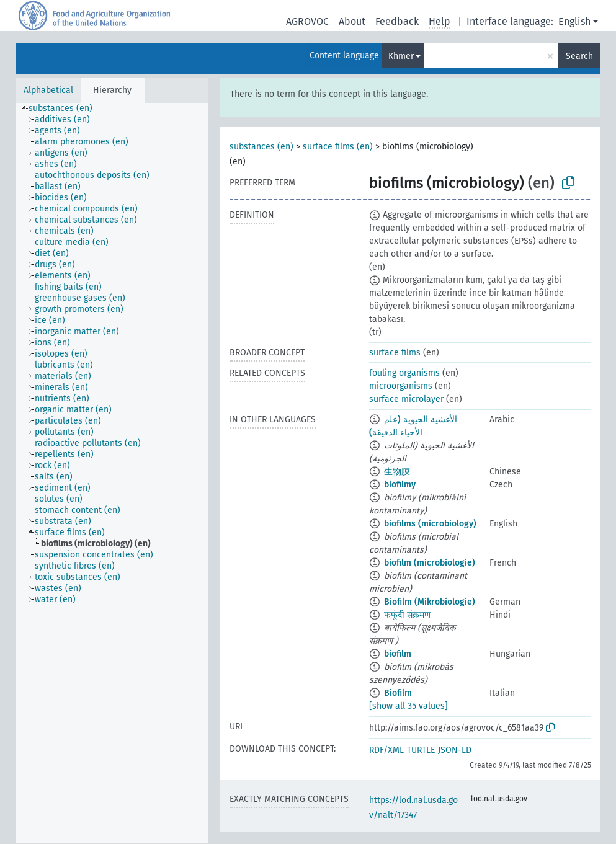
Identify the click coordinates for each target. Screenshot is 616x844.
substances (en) (261, 147)
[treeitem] (66, 109)
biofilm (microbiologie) (430, 563)
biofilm (398, 654)
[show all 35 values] (408, 706)
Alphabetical (48, 90)
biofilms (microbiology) (430, 524)
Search (579, 56)
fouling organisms (404, 373)
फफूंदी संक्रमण (407, 615)
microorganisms (401, 386)
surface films (395, 353)
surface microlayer (406, 399)
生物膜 (397, 472)
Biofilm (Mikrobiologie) (430, 602)
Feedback (397, 21)
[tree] (112, 473)
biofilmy (400, 485)
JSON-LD (455, 750)
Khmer (401, 56)
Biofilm (398, 693)
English (574, 21)
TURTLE (421, 750)
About (352, 21)
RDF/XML (386, 750)
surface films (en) (338, 147)
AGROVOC (307, 21)
